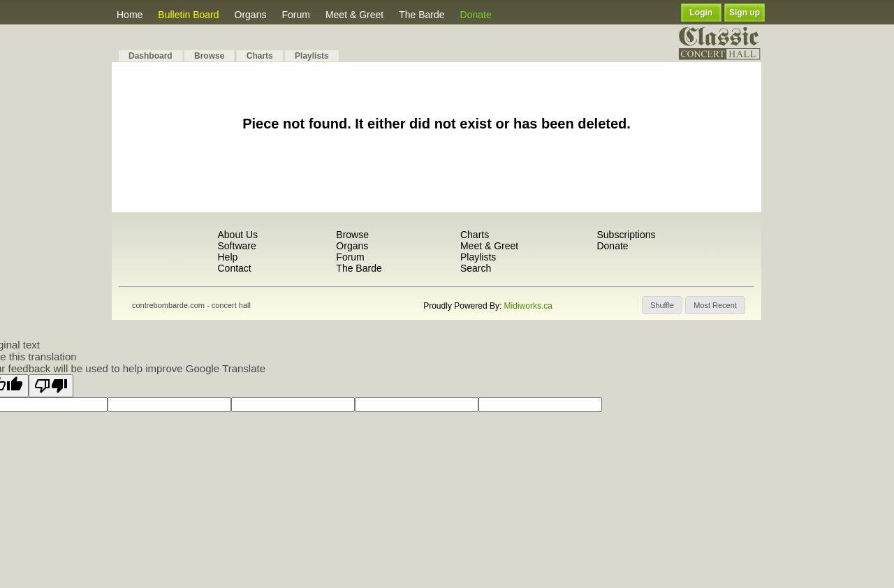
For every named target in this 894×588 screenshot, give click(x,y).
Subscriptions (626, 235)
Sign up (745, 13)
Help (227, 257)
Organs (251, 15)
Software (236, 246)
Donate (476, 15)
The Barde (422, 15)
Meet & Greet (354, 15)
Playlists (312, 56)
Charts (260, 56)
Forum (295, 15)
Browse (209, 56)
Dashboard (151, 56)
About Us (237, 235)
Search (476, 268)
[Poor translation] (51, 386)
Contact (234, 268)
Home (130, 15)
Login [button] (702, 13)
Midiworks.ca (528, 306)
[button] (662, 305)
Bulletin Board (188, 15)
